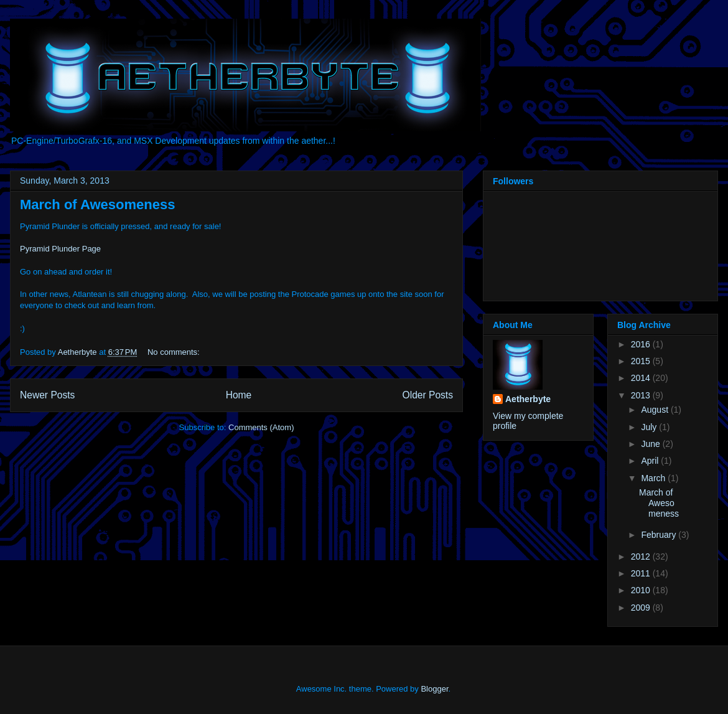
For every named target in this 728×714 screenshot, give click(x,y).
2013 (642, 395)
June (651, 444)
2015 (642, 361)
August (656, 410)
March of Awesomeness (97, 204)
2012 (642, 557)
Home (239, 395)
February (660, 535)
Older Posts (428, 395)
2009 (642, 608)
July (650, 427)
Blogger (434, 689)
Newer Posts (47, 395)
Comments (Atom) (261, 427)
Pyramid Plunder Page (60, 249)
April (651, 461)
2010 (642, 590)
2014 (642, 378)
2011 (642, 573)
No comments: (175, 352)
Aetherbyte (528, 399)
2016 (642, 344)
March (654, 478)
